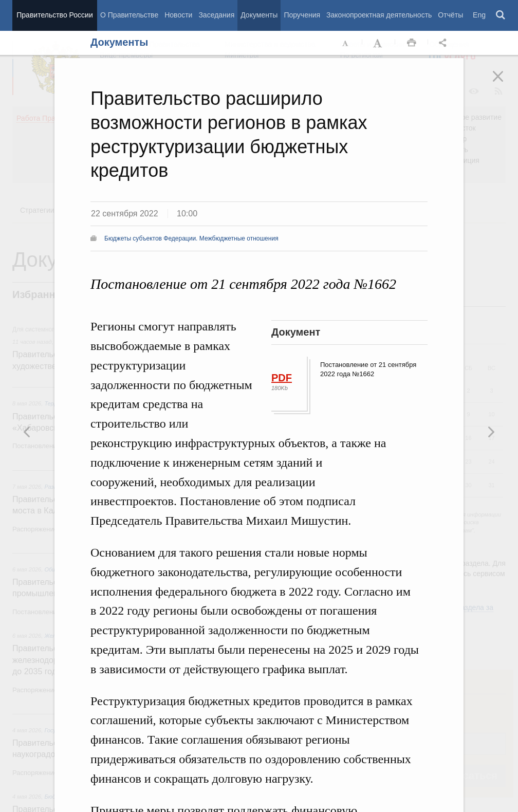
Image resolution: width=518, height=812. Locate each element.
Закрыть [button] (505, 83)
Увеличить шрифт (379, 43)
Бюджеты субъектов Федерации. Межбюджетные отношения (191, 238)
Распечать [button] (412, 43)
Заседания (216, 15)
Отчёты (450, 15)
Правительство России (54, 15)
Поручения (302, 15)
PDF (282, 378)
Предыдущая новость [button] (491, 432)
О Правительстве (129, 15)
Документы (259, 15)
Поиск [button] (501, 15)
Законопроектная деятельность (379, 15)
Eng (479, 15)
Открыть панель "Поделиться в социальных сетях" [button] (445, 43)
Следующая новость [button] (27, 432)
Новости (178, 15)
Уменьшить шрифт (346, 43)
